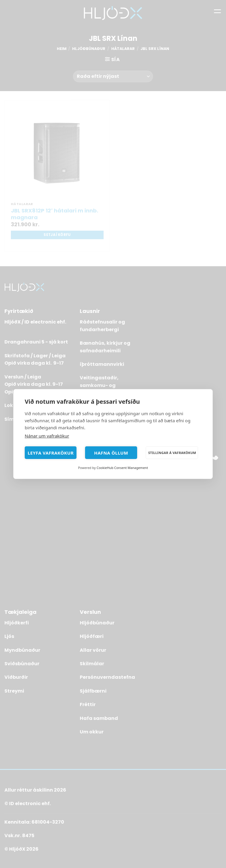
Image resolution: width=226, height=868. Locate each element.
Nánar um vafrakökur (47, 436)
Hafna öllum (111, 453)
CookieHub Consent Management (122, 468)
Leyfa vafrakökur (51, 453)
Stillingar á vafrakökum (172, 453)
